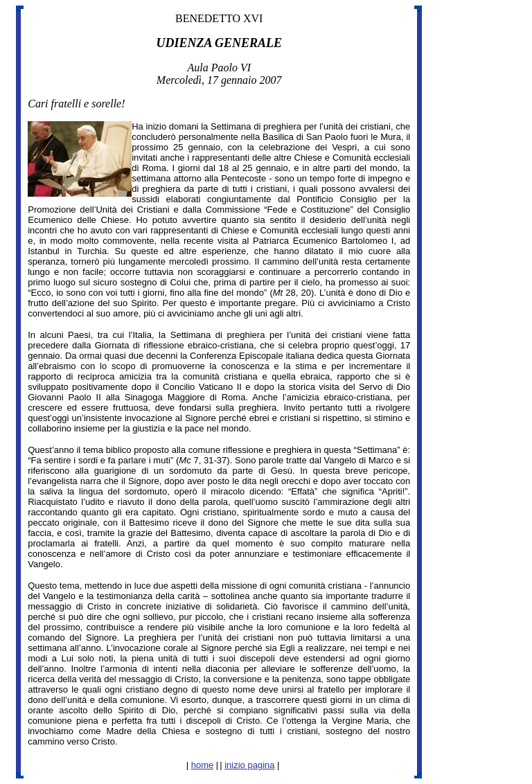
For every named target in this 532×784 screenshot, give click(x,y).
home (203, 765)
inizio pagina (249, 765)
